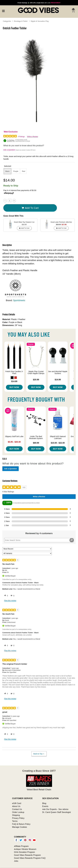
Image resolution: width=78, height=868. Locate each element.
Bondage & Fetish (21, 21)
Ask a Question (9, 150)
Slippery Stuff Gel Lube (14, 436)
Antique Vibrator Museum (25, 849)
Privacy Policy (18, 818)
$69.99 (36, 443)
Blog (44, 803)
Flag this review (10, 601)
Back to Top (39, 754)
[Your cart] (73, 11)
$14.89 (14, 381)
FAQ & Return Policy (21, 824)
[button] (12, 378)
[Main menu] (3, 10)
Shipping (16, 815)
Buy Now (14, 387)
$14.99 (58, 380)
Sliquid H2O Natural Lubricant (58, 437)
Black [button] (7, 171)
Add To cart (30, 208)
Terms (15, 821)
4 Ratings (21, 137)
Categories (7, 21)
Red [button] (24, 171)
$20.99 (36, 380)
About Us (16, 806)
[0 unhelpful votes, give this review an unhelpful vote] (12, 596)
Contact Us (17, 809)
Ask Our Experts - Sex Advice (55, 809)
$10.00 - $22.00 (58, 443)
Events (45, 806)
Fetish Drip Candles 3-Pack (14, 372)
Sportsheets (19, 300)
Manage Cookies (20, 827)
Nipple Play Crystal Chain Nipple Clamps (36, 372)
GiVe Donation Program (24, 852)
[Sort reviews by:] (27, 549)
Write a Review (33, 137)
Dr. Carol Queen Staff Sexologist (57, 812)
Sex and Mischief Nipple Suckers (58, 372)
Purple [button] (16, 171)
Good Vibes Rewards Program (27, 855)
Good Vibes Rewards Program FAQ (30, 858)
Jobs (16, 861)
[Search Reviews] (39, 540)
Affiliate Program (21, 846)
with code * (39, 3)
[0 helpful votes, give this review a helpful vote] (6, 596)
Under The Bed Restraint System (36, 437)
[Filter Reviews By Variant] (27, 553)
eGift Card (17, 803)
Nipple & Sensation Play (40, 21)
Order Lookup (18, 812)
